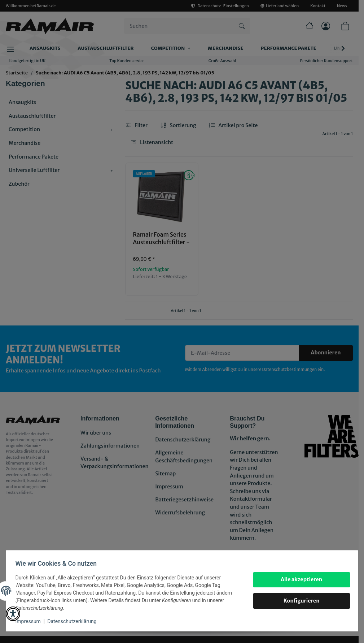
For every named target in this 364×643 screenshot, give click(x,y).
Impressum (30, 621)
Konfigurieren (299, 601)
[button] (13, 614)
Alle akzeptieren (299, 579)
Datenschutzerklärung (74, 621)
